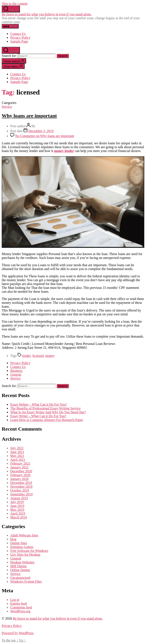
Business (16, 371)
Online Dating (20, 570)
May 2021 (17, 456)
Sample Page (19, 41)
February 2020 (20, 475)
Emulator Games (22, 547)
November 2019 (21, 487)
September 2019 (21, 494)
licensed (38, 356)
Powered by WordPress (18, 633)
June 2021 (17, 452)
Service (7, 107)
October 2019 (20, 490)
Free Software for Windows (29, 551)
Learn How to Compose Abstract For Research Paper (47, 420)
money (50, 356)
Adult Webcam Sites (24, 535)
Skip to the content (15, 4)
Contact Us (18, 34)
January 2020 (19, 479)
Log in (15, 600)
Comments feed (21, 607)
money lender (64, 151)
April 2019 (18, 513)
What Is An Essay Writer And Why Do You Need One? (48, 412)
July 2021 (17, 448)
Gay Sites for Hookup (25, 555)
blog (13, 539)
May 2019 (17, 510)
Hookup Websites (22, 562)
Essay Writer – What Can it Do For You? (38, 416)
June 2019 (17, 506)
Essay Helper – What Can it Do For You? (39, 404)
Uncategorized (20, 578)
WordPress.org (20, 611)
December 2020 (21, 471)
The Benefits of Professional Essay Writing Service (45, 408)
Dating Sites (19, 543)
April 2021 (18, 460)
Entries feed (19, 603)
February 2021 (20, 463)
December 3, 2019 (41, 131)
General (16, 374)
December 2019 (21, 483)
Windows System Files (26, 581)
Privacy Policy (20, 38)
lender (26, 356)
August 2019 (19, 498)
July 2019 (17, 502)
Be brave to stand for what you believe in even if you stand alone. (47, 14)
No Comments (45, 136)
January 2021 (19, 467)
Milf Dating (18, 566)
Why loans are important (29, 116)
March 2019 (19, 517)
